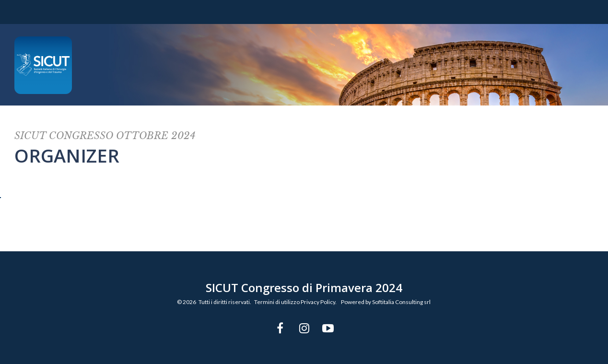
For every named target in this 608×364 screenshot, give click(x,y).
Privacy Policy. (319, 302)
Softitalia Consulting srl (401, 302)
